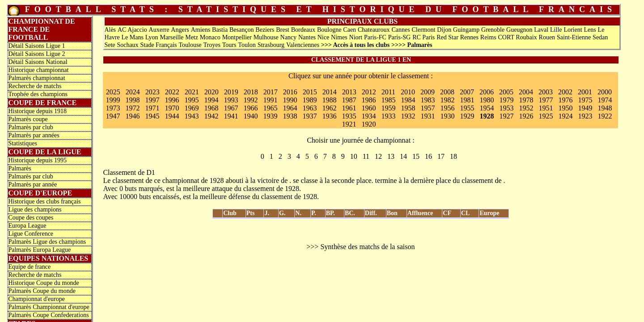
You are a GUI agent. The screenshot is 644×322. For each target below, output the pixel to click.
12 (378, 156)
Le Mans (132, 37)
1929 (467, 116)
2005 (506, 92)
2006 (487, 92)
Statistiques (23, 143)
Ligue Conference (31, 234)
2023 (153, 92)
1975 (585, 100)
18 (453, 156)
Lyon (152, 37)
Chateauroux (374, 30)
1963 (309, 108)
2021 (192, 92)
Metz (192, 37)
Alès (110, 30)
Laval (541, 30)
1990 (290, 100)
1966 (250, 108)
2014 (330, 92)
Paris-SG (400, 37)
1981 (467, 100)
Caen (350, 30)
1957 (428, 108)
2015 (310, 92)
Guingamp (466, 30)
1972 (132, 108)
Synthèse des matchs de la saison (367, 247)
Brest (283, 30)
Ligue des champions (35, 210)
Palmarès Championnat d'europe (49, 307)
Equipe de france (29, 267)
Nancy (289, 37)
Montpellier (237, 37)
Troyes (212, 45)
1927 (506, 116)
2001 (585, 92)
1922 (605, 116)
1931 (428, 116)
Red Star (447, 37)
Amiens (201, 30)
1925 (546, 116)
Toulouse (190, 45)
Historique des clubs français (44, 201)
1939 (270, 116)
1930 (447, 116)
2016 (290, 92)
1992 (250, 100)
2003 (546, 92)
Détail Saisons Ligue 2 (36, 54)
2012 (369, 92)
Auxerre (159, 30)
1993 (231, 100)
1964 (290, 108)
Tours (229, 45)
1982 (447, 100)
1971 (152, 108)
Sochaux (127, 45)
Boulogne (329, 30)
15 (416, 156)
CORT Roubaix (517, 37)
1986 (369, 100)
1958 (408, 108)
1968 (211, 108)
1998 (132, 100)
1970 (172, 108)
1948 (605, 108)
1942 (211, 116)
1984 (408, 100)
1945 (152, 116)
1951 (546, 108)
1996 (172, 100)
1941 (231, 116)
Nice (323, 37)
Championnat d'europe (36, 299)
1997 (152, 100)
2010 (408, 92)
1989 (309, 100)
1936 (329, 116)
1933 (388, 116)
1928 (487, 116)
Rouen (547, 37)
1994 (211, 100)
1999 (113, 100)
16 (428, 156)
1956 (447, 108)
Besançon (241, 30)
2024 (133, 92)
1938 (290, 116)
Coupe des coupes (31, 218)
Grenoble (493, 30)
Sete (110, 45)
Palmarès (19, 168)
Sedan (600, 37)
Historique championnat (38, 70)
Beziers (265, 30)
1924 (565, 116)
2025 (113, 92)
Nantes (307, 37)
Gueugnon (519, 30)
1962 (329, 108)
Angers (180, 30)
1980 (487, 100)
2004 (526, 92)
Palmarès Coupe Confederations (48, 315)
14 (403, 156)
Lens (590, 30)
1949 (585, 108)
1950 (565, 108)
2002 (565, 92)
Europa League (27, 226)
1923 (585, 116)
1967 (231, 108)
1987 (349, 100)
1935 (349, 116)
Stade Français (159, 45)
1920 (369, 124)
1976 (565, 100)
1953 (506, 108)
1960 (369, 108)
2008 (447, 92)
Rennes (469, 37)
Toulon (247, 45)
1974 (605, 100)
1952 (526, 108)
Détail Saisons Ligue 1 (36, 46)
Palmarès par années (34, 135)
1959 (388, 108)
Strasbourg (271, 45)
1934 (369, 116)
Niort (356, 37)
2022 (172, 92)
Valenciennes (303, 45)
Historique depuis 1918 (37, 111)
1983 (428, 100)
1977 (546, 100)
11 (366, 156)
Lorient (573, 30)
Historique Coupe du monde (43, 283)
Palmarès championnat (36, 78)
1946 (132, 116)
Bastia (220, 30)
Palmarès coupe (28, 119)
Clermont (424, 30)
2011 (388, 92)
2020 (212, 92)
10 (354, 156)
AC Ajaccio (132, 30)
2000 (605, 92)
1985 (388, 100)
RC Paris (424, 37)
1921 (349, 124)
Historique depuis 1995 (37, 160)
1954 (487, 108)
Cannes (400, 30)
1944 (172, 116)
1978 (526, 100)
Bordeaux (303, 30)
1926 (526, 116)
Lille (556, 30)
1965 (270, 108)
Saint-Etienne (574, 37)
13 (391, 156)
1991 (270, 100)
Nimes (339, 37)
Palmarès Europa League (39, 250)
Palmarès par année (32, 184)
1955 (467, 108)
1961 (349, 108)
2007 (467, 92)
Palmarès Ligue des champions (47, 242)
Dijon (444, 30)
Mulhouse (266, 37)
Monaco (210, 37)
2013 (349, 92)
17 (441, 156)
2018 (251, 92)
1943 (191, 116)
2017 (271, 92)
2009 (428, 92)
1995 (191, 100)
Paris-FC (375, 37)
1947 (113, 116)
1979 (506, 100)
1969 (191, 108)
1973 (113, 108)
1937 (309, 116)
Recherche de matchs (35, 86)
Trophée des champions (38, 94)
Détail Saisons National (38, 62)
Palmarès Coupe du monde (42, 291)
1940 (250, 116)
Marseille (172, 37)
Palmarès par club (30, 127)
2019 (231, 92)
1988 (329, 100)
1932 (408, 116)
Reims (488, 37)
